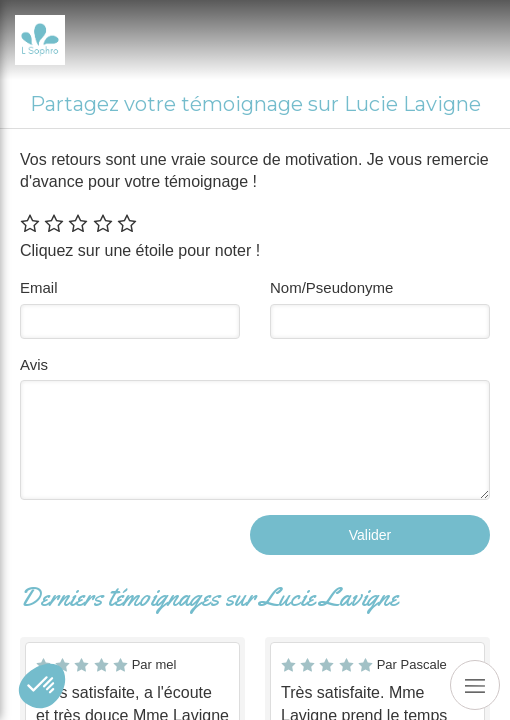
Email (39, 287)
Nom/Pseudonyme (331, 287)
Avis (34, 364)
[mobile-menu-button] (475, 685)
